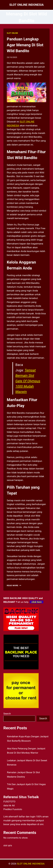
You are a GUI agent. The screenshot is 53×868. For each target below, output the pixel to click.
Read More (14, 585)
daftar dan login (27, 817)
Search (7, 714)
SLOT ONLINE (12, 33)
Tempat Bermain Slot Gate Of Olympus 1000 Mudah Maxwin (28, 381)
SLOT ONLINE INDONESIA (31, 864)
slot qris (8, 845)
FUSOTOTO (9, 802)
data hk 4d (9, 805)
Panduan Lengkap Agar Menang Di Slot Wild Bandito (25, 45)
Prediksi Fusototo (13, 809)
